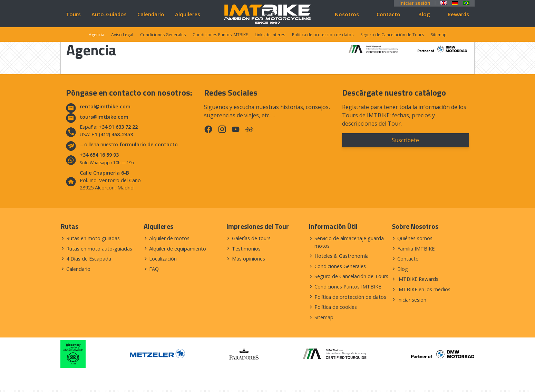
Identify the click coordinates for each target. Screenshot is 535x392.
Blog (424, 14)
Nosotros (347, 14)
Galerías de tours (251, 238)
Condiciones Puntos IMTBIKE (220, 35)
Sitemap (439, 35)
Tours (73, 14)
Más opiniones (249, 259)
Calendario (151, 14)
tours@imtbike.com (104, 117)
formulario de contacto (149, 144)
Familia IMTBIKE (416, 249)
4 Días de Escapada (89, 259)
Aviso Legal (122, 35)
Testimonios (246, 249)
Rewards (458, 14)
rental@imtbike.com (105, 106)
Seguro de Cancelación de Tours (392, 35)
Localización (163, 259)
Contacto (388, 14)
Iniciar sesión (415, 3)
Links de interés (270, 35)
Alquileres (188, 14)
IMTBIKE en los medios (424, 289)
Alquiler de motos (169, 238)
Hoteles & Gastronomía (342, 256)
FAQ (154, 269)
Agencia (96, 35)
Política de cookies (336, 307)
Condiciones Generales (163, 35)
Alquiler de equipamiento (178, 249)
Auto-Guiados (109, 14)
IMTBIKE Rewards (418, 279)
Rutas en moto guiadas (93, 238)
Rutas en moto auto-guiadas (99, 249)
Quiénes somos (415, 238)
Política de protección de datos (323, 35)
